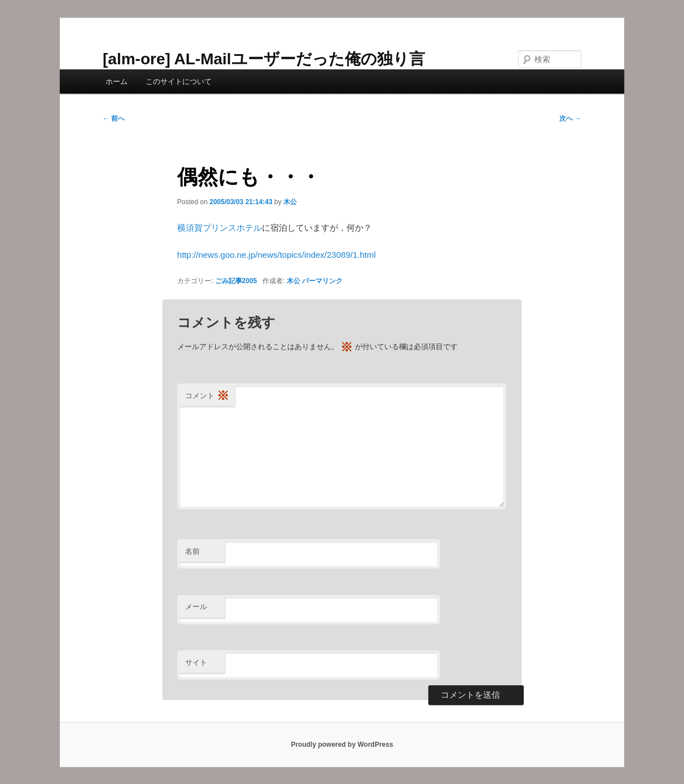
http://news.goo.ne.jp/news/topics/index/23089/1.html (277, 255)
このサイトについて (179, 82)
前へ (114, 118)
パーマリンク (322, 281)
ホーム (117, 82)
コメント (207, 396)
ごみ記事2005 (236, 281)
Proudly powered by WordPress (342, 745)
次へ (570, 118)
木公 (290, 202)
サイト (196, 662)
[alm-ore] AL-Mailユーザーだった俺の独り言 (264, 59)
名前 (192, 551)
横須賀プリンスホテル (220, 228)
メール (196, 607)
